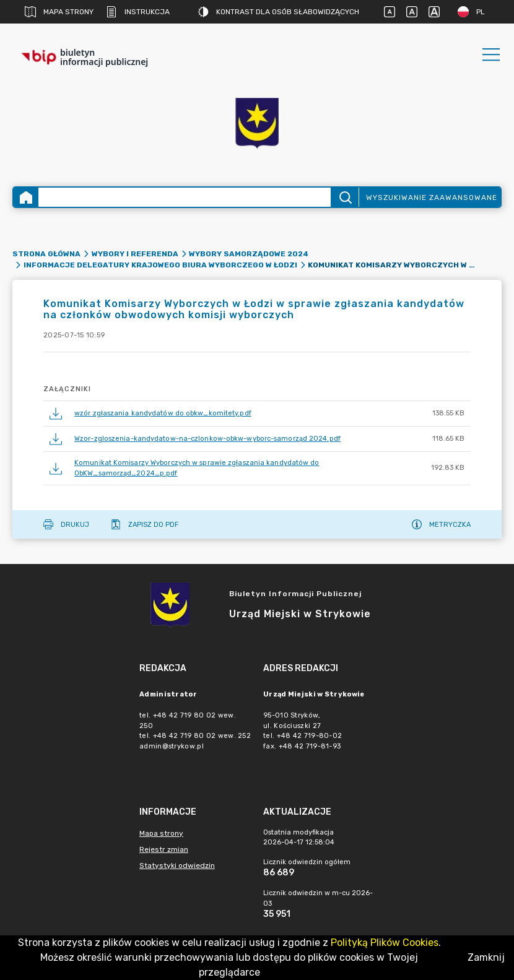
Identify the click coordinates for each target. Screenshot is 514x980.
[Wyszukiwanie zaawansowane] (185, 197)
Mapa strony (59, 12)
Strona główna (46, 254)
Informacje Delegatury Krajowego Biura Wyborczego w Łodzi (160, 265)
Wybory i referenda (135, 254)
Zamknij (486, 957)
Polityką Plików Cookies (385, 943)
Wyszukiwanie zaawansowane (432, 197)
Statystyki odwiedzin (177, 865)
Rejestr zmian (164, 849)
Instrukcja (138, 12)
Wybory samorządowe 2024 (249, 254)
